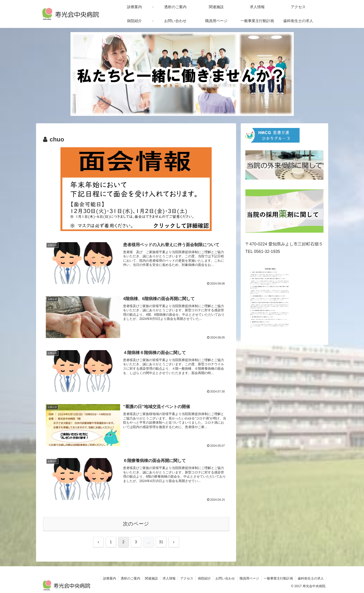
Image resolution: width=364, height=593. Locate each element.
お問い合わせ (224, 578)
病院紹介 (203, 578)
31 (161, 542)
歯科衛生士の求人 (311, 578)
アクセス (185, 578)
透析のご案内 (128, 578)
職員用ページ (249, 578)
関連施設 (150, 578)
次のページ (136, 524)
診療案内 (107, 578)
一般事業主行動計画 (278, 578)
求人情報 (167, 578)
